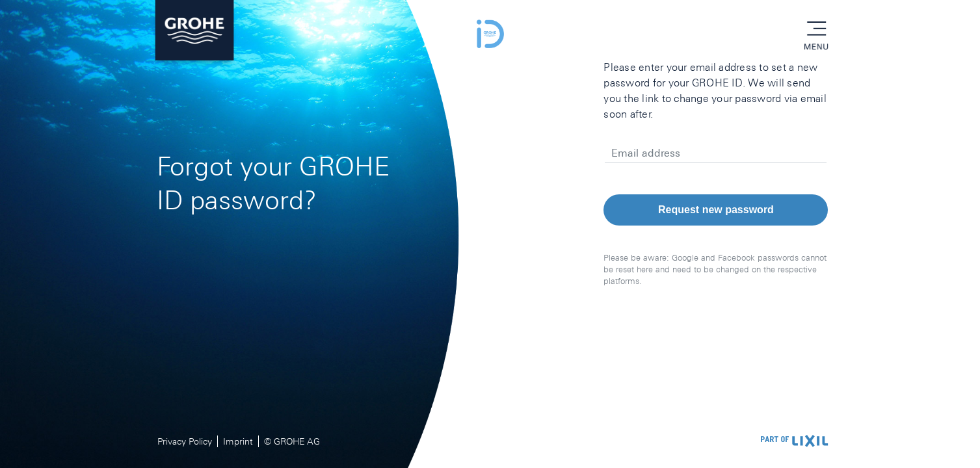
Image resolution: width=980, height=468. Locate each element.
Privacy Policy (185, 441)
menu (816, 29)
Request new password (716, 210)
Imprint (238, 441)
